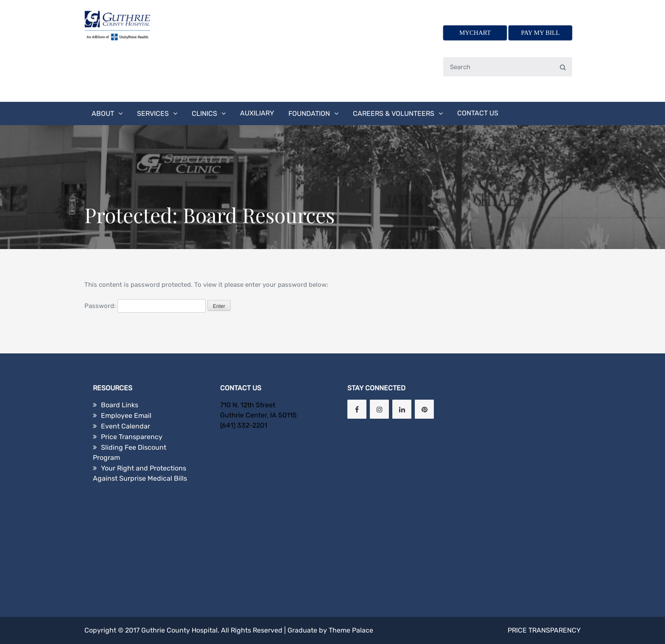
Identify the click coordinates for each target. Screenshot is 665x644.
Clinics (204, 113)
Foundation (309, 113)
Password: (145, 306)
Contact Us (478, 113)
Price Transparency (132, 437)
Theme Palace (351, 630)
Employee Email (126, 416)
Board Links (120, 405)
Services (153, 113)
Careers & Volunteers (394, 113)
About (103, 113)
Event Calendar (126, 426)
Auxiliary (257, 113)
